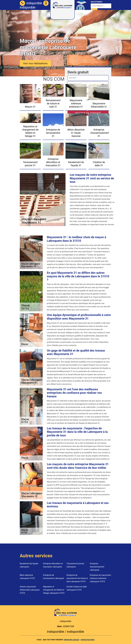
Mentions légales (72, 640)
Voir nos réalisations (35, 63)
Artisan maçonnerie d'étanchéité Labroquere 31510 (30, 590)
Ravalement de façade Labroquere (29, 565)
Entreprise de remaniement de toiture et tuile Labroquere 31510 (77, 578)
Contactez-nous (88, 640)
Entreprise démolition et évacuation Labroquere (53, 565)
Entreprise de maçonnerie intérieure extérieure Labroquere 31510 (100, 578)
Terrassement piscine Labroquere (75, 565)
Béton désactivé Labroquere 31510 (27, 577)
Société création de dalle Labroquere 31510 (77, 588)
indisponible (31, 3)
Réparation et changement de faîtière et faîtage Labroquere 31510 (54, 590)
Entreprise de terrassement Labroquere (54, 577)
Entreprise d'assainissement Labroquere (97, 567)
